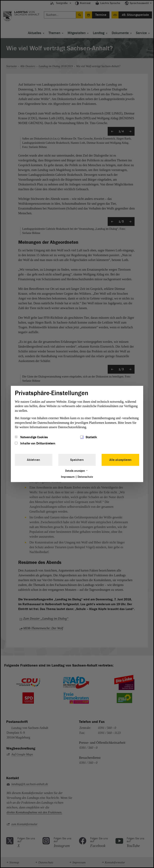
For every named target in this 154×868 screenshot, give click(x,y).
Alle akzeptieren (120, 460)
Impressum (68, 477)
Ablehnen (33, 460)
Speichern (77, 460)
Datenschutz (85, 477)
